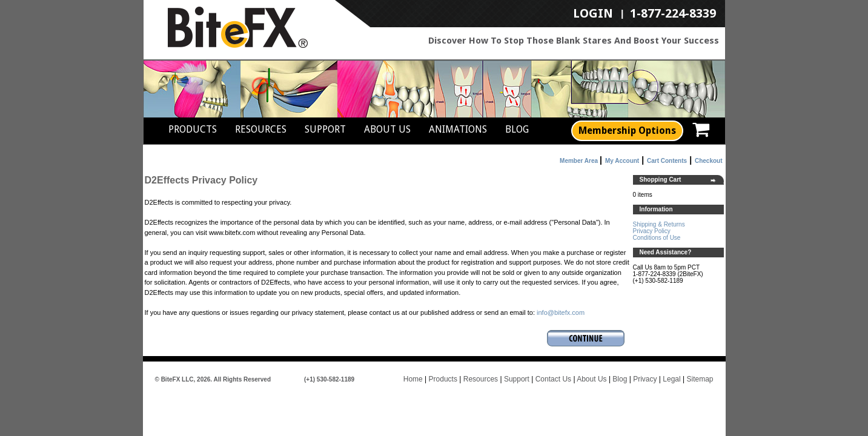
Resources (261, 129)
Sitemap (700, 379)
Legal (671, 379)
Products (193, 129)
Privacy (645, 379)
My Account (622, 161)
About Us (387, 129)
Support (325, 129)
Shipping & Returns (659, 224)
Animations (458, 129)
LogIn (593, 14)
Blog (517, 129)
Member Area (579, 161)
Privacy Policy (652, 231)
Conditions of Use (657, 238)
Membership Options (627, 130)
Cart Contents (667, 161)
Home (413, 379)
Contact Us (553, 379)
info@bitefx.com (561, 312)
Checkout (709, 161)
